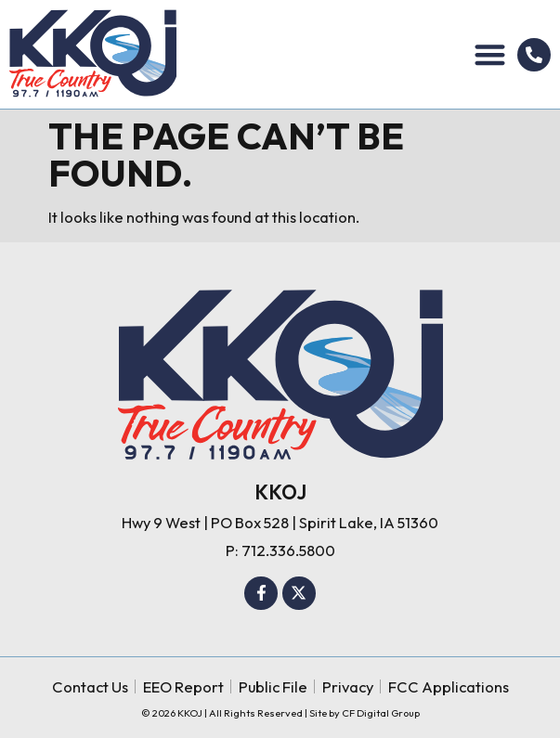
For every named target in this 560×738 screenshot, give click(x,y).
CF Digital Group (381, 713)
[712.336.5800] (534, 55)
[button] (491, 54)
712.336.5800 (288, 550)
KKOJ (280, 492)
